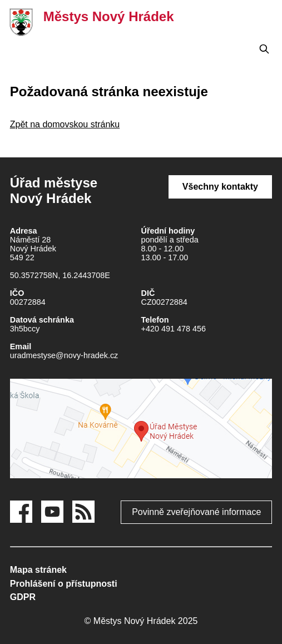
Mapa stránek (38, 570)
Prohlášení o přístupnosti (64, 584)
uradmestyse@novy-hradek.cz (64, 355)
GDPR (23, 597)
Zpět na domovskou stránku (65, 124)
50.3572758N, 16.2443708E (60, 275)
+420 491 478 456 (174, 329)
